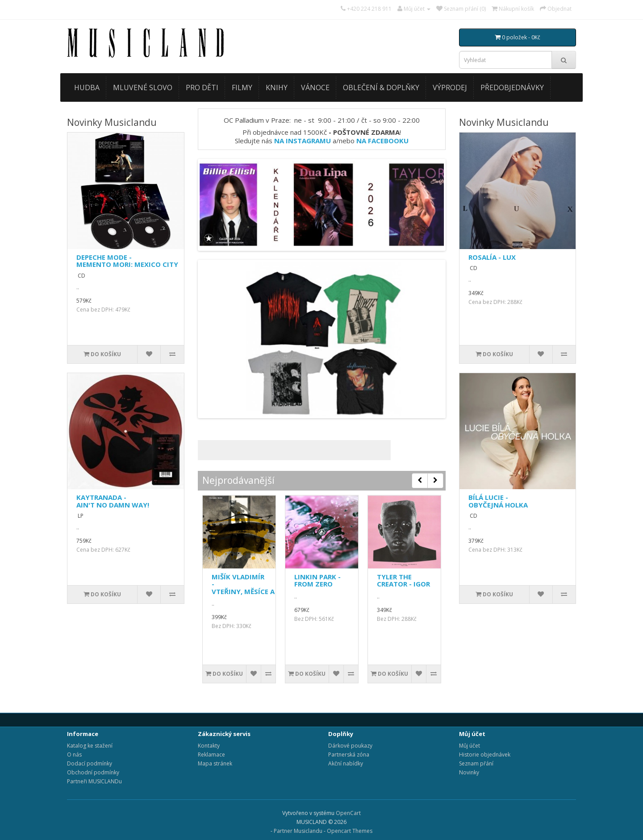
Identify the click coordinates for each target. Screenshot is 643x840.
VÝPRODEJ (450, 87)
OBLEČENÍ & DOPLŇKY (381, 87)
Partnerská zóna (349, 755)
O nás (74, 755)
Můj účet (470, 746)
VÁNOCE (315, 87)
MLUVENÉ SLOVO (143, 87)
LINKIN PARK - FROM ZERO (317, 580)
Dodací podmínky (90, 763)
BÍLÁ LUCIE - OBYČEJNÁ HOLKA (498, 501)
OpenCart (348, 813)
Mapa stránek (215, 763)
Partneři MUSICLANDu (94, 781)
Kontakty (209, 746)
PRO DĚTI (202, 87)
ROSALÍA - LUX (492, 257)
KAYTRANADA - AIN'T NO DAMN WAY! (113, 501)
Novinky (469, 772)
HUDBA (87, 87)
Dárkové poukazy (350, 746)
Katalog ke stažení (90, 746)
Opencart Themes (350, 831)
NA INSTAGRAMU (303, 141)
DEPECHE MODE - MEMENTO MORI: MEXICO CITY (127, 261)
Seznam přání (476, 763)
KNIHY (277, 87)
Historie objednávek (485, 755)
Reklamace (211, 755)
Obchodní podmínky (93, 772)
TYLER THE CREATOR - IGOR (403, 580)
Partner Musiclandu (298, 831)
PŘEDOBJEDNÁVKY (512, 87)
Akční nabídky (346, 763)
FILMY (242, 87)
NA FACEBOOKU (382, 141)
